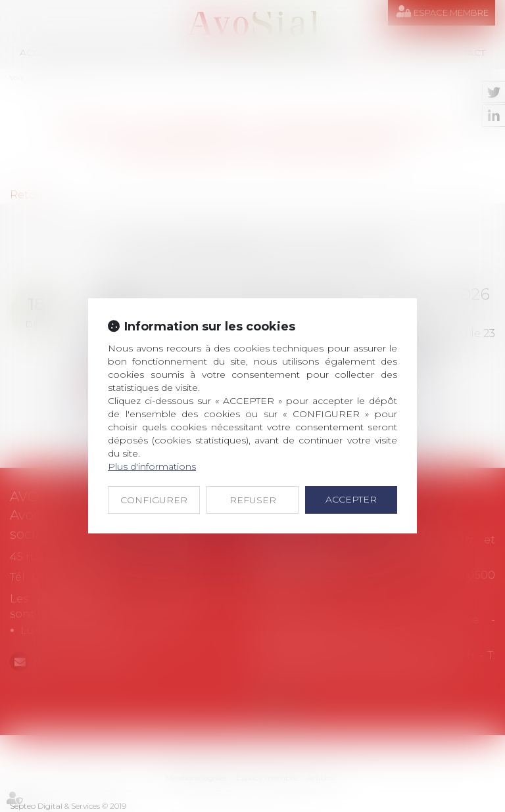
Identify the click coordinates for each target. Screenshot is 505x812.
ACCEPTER (351, 499)
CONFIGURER (154, 500)
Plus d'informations (152, 466)
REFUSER (253, 500)
